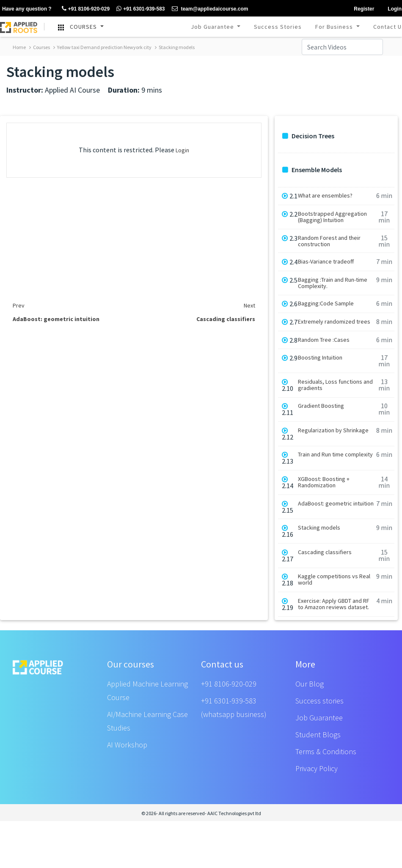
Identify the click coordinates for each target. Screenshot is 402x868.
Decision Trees (308, 136)
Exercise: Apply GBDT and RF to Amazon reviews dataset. (334, 604)
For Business (335, 27)
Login (182, 150)
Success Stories (278, 27)
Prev (19, 305)
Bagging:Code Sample (326, 304)
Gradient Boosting (321, 406)
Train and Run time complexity (335, 455)
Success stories (319, 701)
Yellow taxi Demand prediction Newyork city (102, 47)
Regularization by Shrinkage (333, 430)
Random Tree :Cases (324, 340)
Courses (40, 47)
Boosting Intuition (320, 358)
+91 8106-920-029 (229, 684)
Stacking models (175, 47)
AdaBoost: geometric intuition (336, 504)
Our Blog (310, 684)
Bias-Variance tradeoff (326, 262)
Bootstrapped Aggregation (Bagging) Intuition (332, 217)
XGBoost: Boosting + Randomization (324, 482)
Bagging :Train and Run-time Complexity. (333, 283)
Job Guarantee (213, 27)
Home (19, 47)
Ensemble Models (312, 170)
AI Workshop (127, 745)
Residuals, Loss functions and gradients (335, 385)
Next (249, 305)
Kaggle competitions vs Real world (334, 580)
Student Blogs (318, 735)
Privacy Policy (317, 768)
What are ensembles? (325, 196)
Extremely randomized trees (334, 322)
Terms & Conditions (326, 751)
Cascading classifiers (325, 552)
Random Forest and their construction (329, 241)
